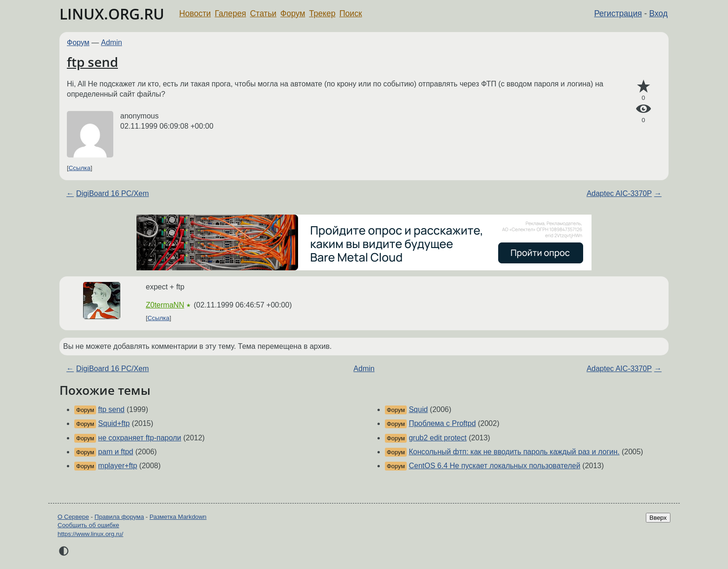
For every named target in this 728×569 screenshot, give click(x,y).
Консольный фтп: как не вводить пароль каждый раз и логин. (514, 452)
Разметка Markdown (178, 517)
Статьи (263, 13)
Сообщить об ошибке (88, 525)
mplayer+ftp (117, 466)
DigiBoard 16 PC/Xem (113, 193)
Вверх (658, 518)
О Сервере (73, 517)
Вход (658, 13)
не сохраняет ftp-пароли (140, 438)
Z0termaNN (165, 305)
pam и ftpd (116, 452)
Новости (195, 13)
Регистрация (618, 13)
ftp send (92, 62)
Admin (112, 43)
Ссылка (80, 168)
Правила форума (120, 517)
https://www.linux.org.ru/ (90, 534)
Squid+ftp (114, 423)
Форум (293, 13)
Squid (418, 409)
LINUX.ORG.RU (112, 14)
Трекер (322, 13)
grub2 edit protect (438, 438)
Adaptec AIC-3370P (619, 193)
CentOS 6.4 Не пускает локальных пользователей (494, 466)
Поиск (351, 13)
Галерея (231, 13)
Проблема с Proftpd (442, 423)
